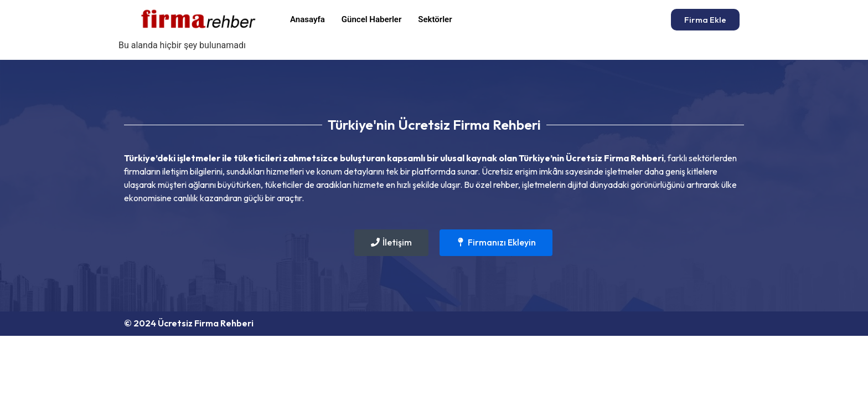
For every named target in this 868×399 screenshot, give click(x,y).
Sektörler (435, 19)
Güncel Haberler (371, 19)
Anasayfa (308, 19)
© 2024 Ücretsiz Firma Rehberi (189, 323)
